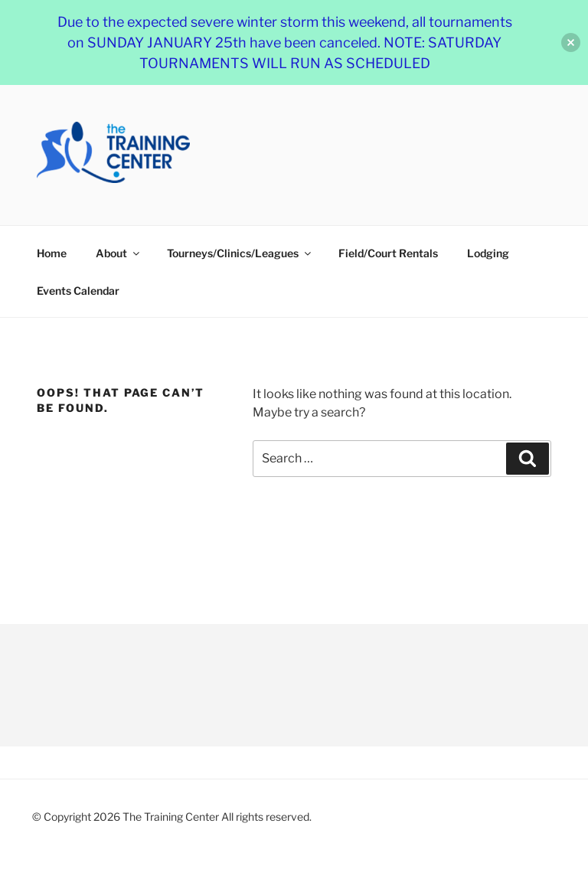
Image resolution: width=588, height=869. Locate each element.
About (119, 253)
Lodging (488, 253)
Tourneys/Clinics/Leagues (240, 253)
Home (52, 253)
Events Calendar (78, 291)
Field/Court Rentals (388, 253)
